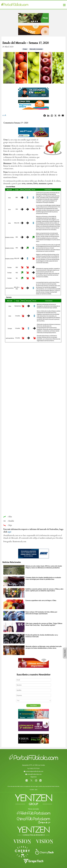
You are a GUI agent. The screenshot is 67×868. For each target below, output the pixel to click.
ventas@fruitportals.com (34, 774)
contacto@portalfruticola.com (34, 771)
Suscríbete (65, 653)
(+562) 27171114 (34, 768)
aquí (9, 532)
